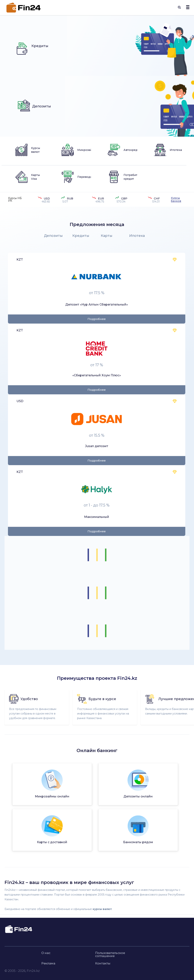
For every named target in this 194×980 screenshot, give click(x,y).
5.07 (65, 202)
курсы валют (102, 909)
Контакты (103, 963)
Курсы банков (176, 199)
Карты (107, 236)
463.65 (46, 202)
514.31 (156, 202)
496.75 (100, 202)
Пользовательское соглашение (110, 955)
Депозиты (53, 236)
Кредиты (81, 236)
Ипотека (137, 236)
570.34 (121, 202)
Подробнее (97, 319)
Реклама (48, 963)
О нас (46, 953)
